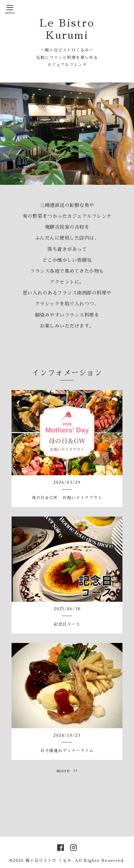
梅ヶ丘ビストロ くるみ (48, 860)
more (67, 770)
